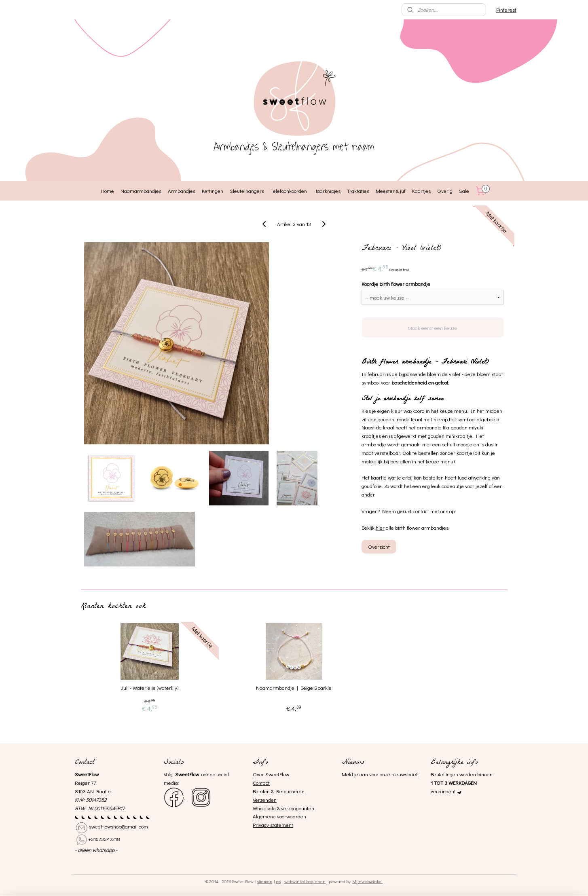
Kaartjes (421, 191)
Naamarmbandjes (141, 191)
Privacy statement (273, 825)
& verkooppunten (295, 808)
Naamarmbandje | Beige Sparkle (294, 688)
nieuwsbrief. (405, 774)
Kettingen (213, 191)
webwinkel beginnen (305, 881)
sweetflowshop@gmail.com (118, 826)
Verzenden (265, 800)
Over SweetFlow (271, 774)
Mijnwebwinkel (367, 881)
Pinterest (506, 10)
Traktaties (358, 191)
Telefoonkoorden (289, 191)
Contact (261, 783)
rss (278, 881)
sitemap (265, 881)
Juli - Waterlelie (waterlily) (150, 688)
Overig (445, 191)
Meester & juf (391, 191)
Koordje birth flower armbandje (396, 284)
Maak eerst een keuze (433, 328)
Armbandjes (182, 191)
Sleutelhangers (247, 191)
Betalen (261, 791)
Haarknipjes (327, 191)
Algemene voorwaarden (279, 816)
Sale (464, 191)
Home (107, 191)
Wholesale (264, 808)
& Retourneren (288, 791)
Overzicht (379, 546)
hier (380, 527)
